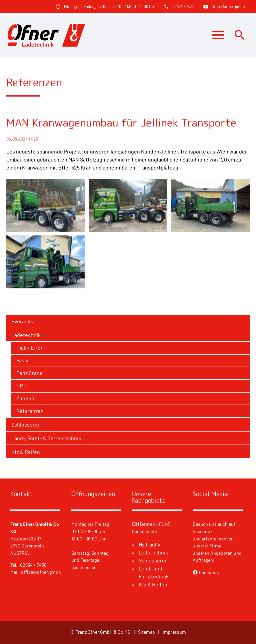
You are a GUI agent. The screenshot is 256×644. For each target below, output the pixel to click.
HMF (21, 386)
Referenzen (30, 411)
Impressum (174, 632)
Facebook (206, 573)
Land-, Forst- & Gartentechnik (47, 439)
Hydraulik (23, 322)
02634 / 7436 (183, 7)
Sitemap (146, 632)
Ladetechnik (26, 335)
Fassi (22, 361)
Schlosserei (26, 425)
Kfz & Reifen (26, 452)
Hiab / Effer (29, 348)
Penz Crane (29, 373)
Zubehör (26, 399)
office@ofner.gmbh (228, 7)
